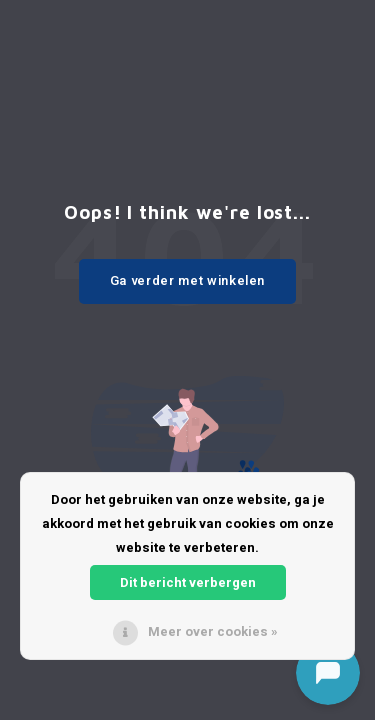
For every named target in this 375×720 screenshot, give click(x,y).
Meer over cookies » (213, 631)
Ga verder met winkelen (187, 280)
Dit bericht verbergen (188, 582)
